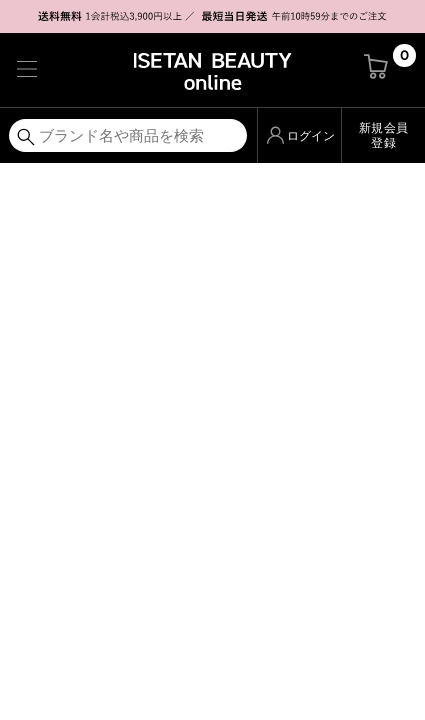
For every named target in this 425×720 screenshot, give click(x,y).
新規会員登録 (383, 135)
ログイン (311, 135)
